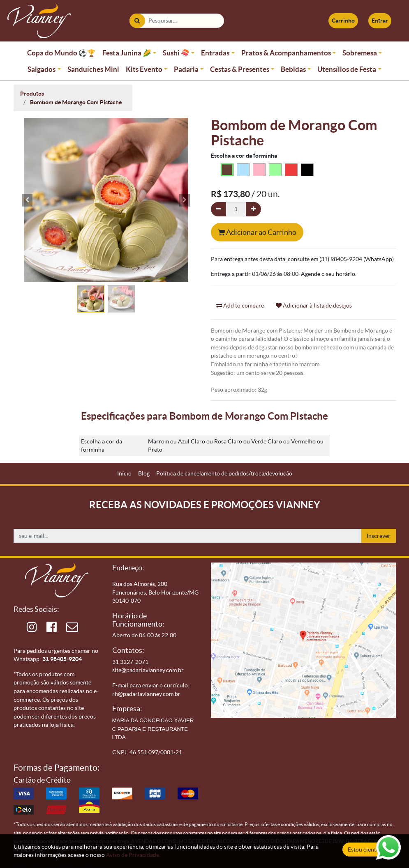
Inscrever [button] (379, 536)
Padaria (186, 69)
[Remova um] (218, 209)
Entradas (215, 53)
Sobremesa (360, 53)
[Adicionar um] (253, 209)
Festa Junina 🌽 (127, 53)
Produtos (32, 94)
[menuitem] (124, 474)
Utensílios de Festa (347, 69)
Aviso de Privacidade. (133, 855)
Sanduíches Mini (93, 69)
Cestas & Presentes (240, 69)
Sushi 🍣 (176, 53)
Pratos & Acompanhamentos (286, 53)
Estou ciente (363, 850)
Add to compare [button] (240, 305)
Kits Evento (144, 69)
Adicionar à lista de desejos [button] (314, 305)
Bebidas (293, 69)
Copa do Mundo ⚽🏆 (61, 53)
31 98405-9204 (62, 659)
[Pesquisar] (137, 21)
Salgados (42, 69)
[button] (28, 200)
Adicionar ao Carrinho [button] (257, 232)
